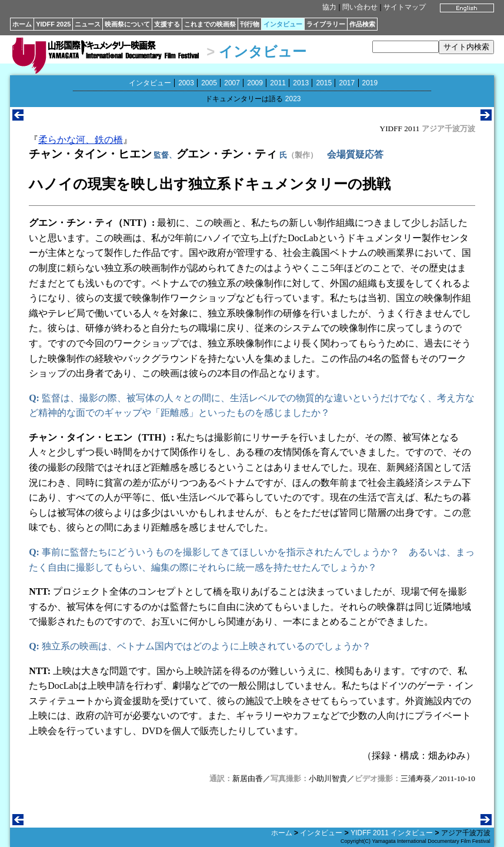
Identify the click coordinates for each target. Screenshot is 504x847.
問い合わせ (360, 7)
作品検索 (362, 24)
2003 (186, 83)
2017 (347, 83)
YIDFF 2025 (53, 24)
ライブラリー (326, 24)
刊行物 (250, 24)
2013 (301, 83)
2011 (278, 83)
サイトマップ (405, 7)
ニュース (88, 24)
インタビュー (283, 24)
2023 (293, 99)
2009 (255, 83)
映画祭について (127, 24)
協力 (329, 7)
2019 (370, 83)
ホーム (22, 24)
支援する (167, 24)
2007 (232, 83)
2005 (209, 83)
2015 (324, 83)
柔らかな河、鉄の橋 (81, 140)
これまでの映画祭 (210, 24)
